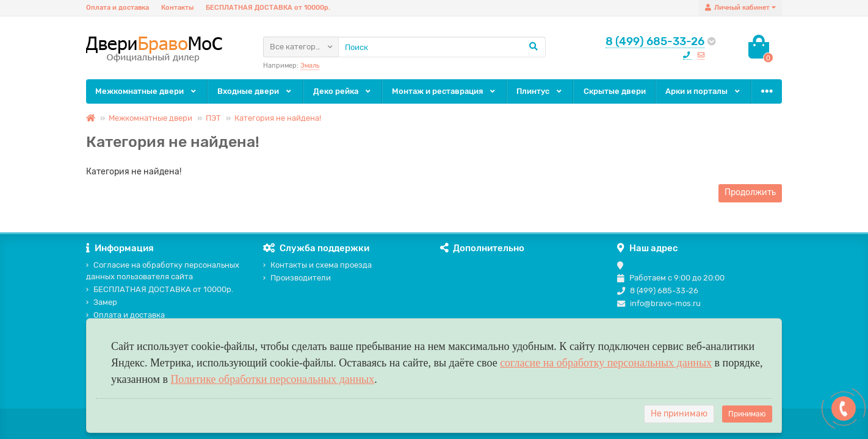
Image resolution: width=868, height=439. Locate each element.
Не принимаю (679, 414)
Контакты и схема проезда (317, 265)
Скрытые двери (615, 91)
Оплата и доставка (118, 8)
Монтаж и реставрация (444, 91)
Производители (297, 278)
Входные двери (255, 91)
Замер (102, 302)
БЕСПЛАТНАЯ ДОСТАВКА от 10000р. (268, 8)
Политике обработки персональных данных (272, 379)
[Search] (442, 47)
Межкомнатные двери (146, 91)
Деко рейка (343, 91)
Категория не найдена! (278, 118)
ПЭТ (213, 118)
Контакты (177, 8)
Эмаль (310, 66)
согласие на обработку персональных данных (606, 363)
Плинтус (540, 91)
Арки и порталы (703, 91)
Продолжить (750, 192)
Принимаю (747, 414)
